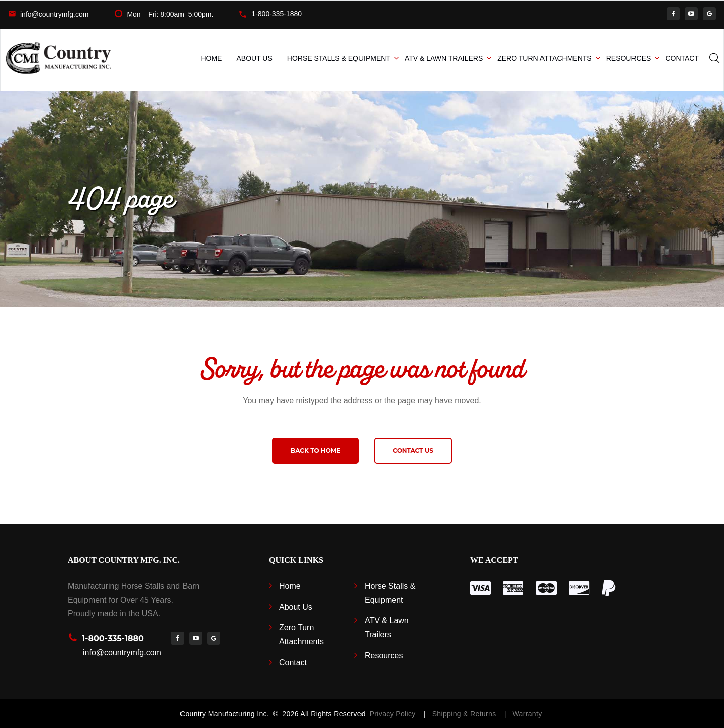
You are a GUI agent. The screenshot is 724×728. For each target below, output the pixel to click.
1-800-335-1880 (277, 14)
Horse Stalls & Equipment (339, 58)
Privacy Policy (392, 714)
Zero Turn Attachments (544, 58)
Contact (682, 58)
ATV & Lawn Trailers (444, 58)
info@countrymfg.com (54, 14)
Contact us (413, 451)
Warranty (527, 714)
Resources (629, 58)
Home (211, 58)
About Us (254, 58)
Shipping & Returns (466, 714)
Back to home (315, 451)
